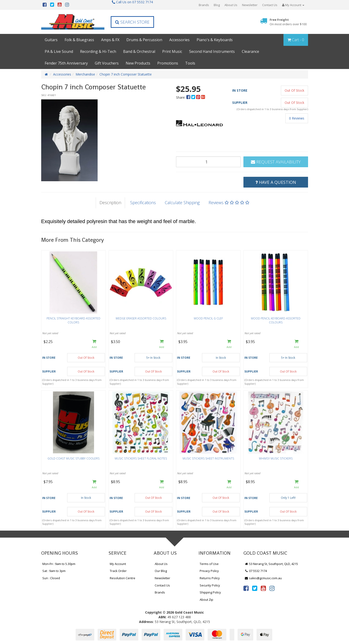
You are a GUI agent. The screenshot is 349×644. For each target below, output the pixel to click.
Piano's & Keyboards (215, 40)
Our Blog (161, 571)
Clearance (250, 51)
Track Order (118, 571)
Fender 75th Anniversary (66, 63)
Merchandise (85, 74)
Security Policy (210, 585)
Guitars (51, 40)
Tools (190, 63)
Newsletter (250, 5)
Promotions (168, 63)
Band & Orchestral (139, 51)
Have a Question (276, 182)
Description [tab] (110, 203)
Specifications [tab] (143, 203)
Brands (204, 5)
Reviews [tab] (229, 203)
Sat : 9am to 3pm (54, 571)
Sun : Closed (51, 578)
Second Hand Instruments (212, 51)
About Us (231, 5)
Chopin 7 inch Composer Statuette (126, 74)
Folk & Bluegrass (79, 40)
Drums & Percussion (144, 40)
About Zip (206, 600)
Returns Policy (210, 578)
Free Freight (288, 22)
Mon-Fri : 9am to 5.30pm (59, 564)
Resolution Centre (123, 578)
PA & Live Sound (59, 51)
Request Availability (276, 162)
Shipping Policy (210, 592)
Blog (217, 5)
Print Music (172, 51)
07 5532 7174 (256, 571)
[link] (246, 588)
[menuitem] (189, 97)
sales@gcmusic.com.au (263, 578)
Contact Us (270, 5)
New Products (138, 63)
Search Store (132, 22)
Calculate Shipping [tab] (182, 203)
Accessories (179, 40)
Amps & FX (110, 40)
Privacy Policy (209, 571)
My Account (118, 564)
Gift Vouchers (107, 63)
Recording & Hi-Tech (98, 51)
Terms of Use (209, 564)
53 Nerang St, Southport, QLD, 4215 (271, 564)
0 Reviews (297, 118)
